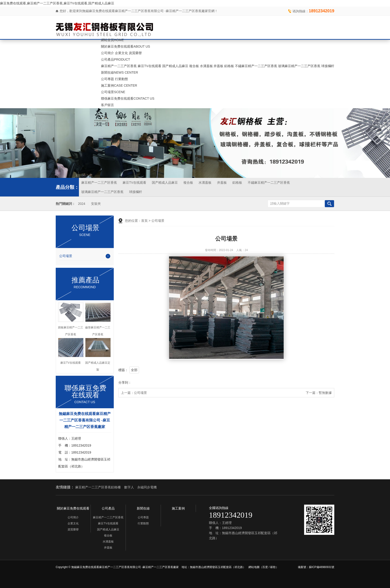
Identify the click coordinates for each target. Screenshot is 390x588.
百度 (265, 567)
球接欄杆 (328, 66)
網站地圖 (254, 567)
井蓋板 (218, 66)
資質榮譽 (135, 53)
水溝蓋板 (206, 66)
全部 (134, 370)
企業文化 (121, 53)
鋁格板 (229, 66)
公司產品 (115, 59)
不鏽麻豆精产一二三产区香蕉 (256, 66)
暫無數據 (325, 393)
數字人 (129, 487)
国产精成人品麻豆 (175, 66)
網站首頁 (112, 40)
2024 (82, 204)
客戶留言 (107, 105)
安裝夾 (96, 204)
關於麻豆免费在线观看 (125, 46)
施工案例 (119, 85)
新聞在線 (119, 72)
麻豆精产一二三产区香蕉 (119, 66)
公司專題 (107, 79)
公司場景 (113, 92)
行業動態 (121, 79)
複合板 (194, 66)
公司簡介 (107, 53)
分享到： (125, 382)
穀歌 (273, 567)
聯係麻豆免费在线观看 (128, 98)
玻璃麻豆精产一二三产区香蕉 (299, 66)
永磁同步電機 (147, 487)
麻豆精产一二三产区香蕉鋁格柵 (98, 487)
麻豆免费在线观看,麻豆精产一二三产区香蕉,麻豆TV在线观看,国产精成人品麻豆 (57, 3)
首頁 (144, 221)
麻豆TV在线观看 (149, 66)
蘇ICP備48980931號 (322, 567)
